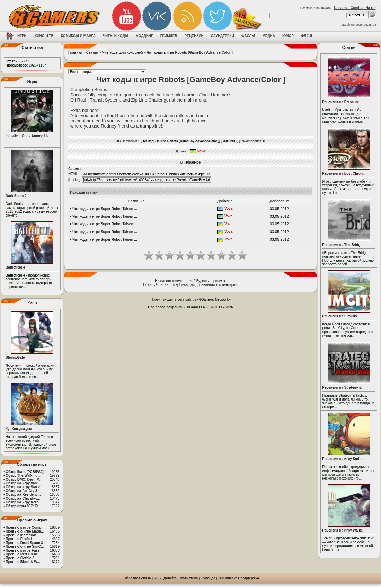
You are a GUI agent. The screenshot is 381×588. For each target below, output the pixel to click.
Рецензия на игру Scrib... (343, 459)
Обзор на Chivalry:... (23, 498)
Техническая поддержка (239, 578)
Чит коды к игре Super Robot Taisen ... (105, 209)
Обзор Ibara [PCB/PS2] (25, 472)
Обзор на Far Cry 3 (21, 491)
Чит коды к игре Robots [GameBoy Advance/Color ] (190, 52)
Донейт (170, 578)
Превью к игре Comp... (25, 528)
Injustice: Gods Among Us (27, 136)
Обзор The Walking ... (23, 476)
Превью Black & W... (23, 562)
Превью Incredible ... (23, 535)
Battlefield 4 (15, 267)
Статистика (188, 578)
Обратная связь (137, 578)
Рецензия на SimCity (340, 316)
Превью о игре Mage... (25, 531)
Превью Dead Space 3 (24, 543)
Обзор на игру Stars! (23, 487)
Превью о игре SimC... (25, 547)
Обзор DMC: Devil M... (24, 479)
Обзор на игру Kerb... (24, 502)
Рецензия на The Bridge (342, 245)
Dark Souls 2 (16, 196)
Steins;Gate (15, 357)
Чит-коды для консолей (123, 52)
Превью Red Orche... (23, 554)
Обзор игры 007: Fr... (23, 506)
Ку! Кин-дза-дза (19, 429)
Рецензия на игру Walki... (343, 530)
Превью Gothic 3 (20, 558)
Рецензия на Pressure (341, 102)
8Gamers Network (214, 300)
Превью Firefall (19, 539)
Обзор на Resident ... (23, 495)
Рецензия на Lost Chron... (344, 173)
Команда (208, 578)
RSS (157, 578)
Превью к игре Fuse (23, 550)
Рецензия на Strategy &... (343, 388)
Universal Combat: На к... (355, 8)
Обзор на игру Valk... (23, 483)
